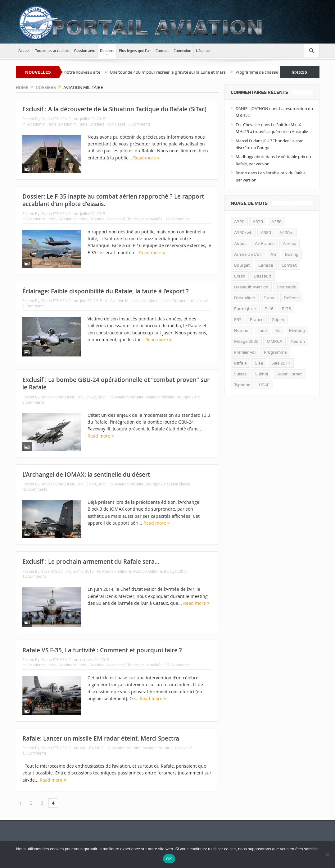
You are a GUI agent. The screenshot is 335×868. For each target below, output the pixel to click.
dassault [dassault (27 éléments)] (263, 276)
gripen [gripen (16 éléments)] (278, 319)
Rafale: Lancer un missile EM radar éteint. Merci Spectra (101, 738)
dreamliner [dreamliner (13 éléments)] (245, 298)
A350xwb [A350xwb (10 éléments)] (243, 232)
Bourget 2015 (188, 397)
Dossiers (107, 51)
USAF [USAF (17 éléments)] (264, 385)
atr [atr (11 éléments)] (274, 254)
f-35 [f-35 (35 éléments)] (286, 309)
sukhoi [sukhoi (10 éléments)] (261, 374)
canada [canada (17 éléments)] (266, 265)
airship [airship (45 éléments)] (290, 243)
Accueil (24, 51)
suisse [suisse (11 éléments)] (240, 374)
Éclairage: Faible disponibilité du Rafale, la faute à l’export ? (106, 291)
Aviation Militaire (42, 124)
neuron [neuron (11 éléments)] (298, 341)
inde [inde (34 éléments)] (263, 330)
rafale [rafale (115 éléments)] (240, 363)
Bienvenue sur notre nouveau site (80, 72)
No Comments (35, 489)
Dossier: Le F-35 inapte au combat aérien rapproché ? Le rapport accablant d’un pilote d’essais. (113, 200)
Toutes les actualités (52, 51)
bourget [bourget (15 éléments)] (242, 265)
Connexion (182, 51)
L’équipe (203, 51)
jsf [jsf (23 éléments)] (278, 330)
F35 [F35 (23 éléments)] (238, 319)
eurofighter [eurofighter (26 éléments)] (245, 309)
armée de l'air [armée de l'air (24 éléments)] (248, 254)
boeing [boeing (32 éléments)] (292, 254)
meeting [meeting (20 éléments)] (297, 330)
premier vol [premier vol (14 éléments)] (245, 352)
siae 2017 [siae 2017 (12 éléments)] (281, 363)
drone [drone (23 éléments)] (269, 298)
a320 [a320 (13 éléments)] (239, 222)
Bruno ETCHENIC (56, 119)
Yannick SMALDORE (58, 397)
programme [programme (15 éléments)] (275, 352)
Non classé (116, 124)
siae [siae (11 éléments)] (259, 363)
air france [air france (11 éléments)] (265, 243)
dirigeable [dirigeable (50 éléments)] (286, 287)
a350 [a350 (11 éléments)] (276, 222)
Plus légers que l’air (135, 51)
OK (169, 859)
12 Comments (34, 576)
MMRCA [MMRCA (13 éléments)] (274, 341)
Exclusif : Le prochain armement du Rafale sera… (91, 562)
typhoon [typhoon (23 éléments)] (242, 385)
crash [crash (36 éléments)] (240, 276)
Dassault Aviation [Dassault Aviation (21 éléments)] (251, 287)
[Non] (327, 855)
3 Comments (33, 402)
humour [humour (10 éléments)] (242, 330)
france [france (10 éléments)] (257, 319)
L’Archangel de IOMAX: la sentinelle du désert (86, 475)
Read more (146, 158)
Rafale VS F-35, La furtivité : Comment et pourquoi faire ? (102, 650)
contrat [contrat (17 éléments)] (289, 265)
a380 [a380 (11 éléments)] (266, 232)
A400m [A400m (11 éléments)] (286, 232)
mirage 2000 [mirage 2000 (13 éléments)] (246, 341)
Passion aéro (85, 51)
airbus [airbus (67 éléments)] (240, 243)
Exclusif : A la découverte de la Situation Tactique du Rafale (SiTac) (114, 109)
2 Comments (33, 306)
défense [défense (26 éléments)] (292, 298)
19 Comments (178, 219)
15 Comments (34, 753)
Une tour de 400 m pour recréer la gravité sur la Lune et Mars (179, 72)
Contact (162, 51)
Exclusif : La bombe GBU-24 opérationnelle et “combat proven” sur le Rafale (116, 384)
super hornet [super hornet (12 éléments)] (289, 374)
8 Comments (140, 124)
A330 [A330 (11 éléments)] (258, 222)
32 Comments (178, 665)
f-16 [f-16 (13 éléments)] (269, 309)
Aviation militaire (73, 124)
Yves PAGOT (52, 571)
